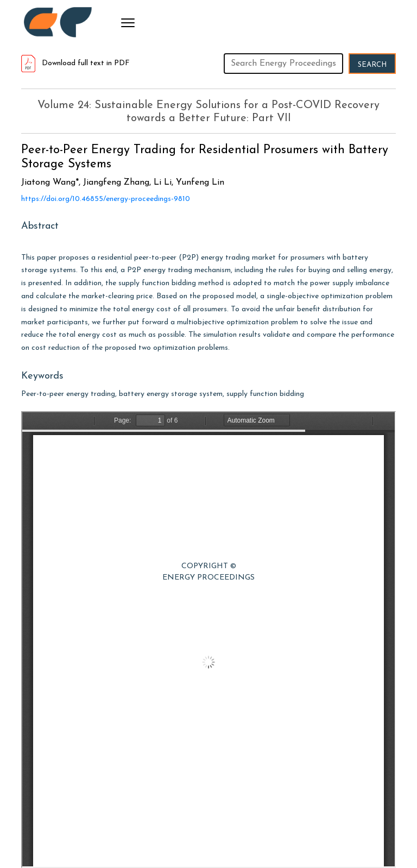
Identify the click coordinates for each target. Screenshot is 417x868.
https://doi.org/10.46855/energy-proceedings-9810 (106, 199)
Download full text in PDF (75, 63)
